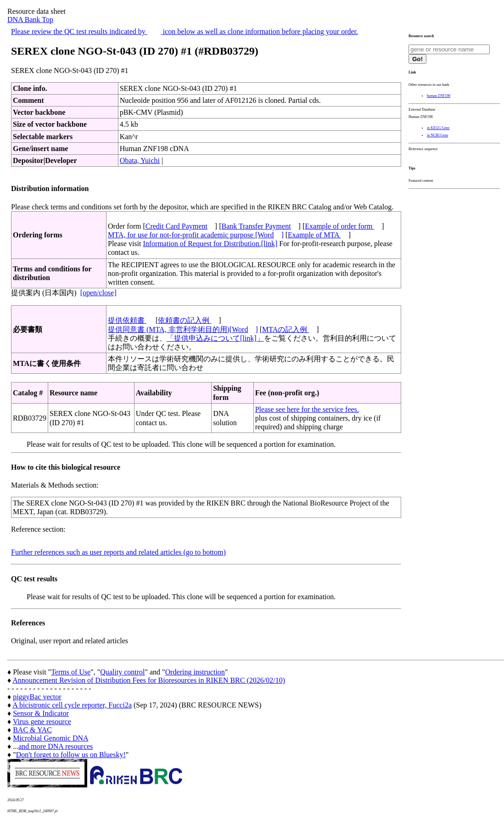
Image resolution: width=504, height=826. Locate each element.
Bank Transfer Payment (256, 226)
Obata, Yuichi (140, 160)
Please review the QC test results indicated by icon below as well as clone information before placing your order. (185, 31)
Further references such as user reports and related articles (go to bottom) (118, 552)
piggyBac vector (37, 697)
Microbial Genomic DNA (50, 738)
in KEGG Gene (438, 128)
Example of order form (339, 226)
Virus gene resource (42, 722)
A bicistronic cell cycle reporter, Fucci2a (72, 705)
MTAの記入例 (286, 329)
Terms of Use (71, 672)
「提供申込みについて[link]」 (215, 338)
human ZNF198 (439, 96)
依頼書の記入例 (185, 320)
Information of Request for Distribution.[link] (210, 244)
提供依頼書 (127, 320)
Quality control (122, 672)
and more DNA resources (56, 746)
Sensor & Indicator (41, 713)
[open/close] (98, 293)
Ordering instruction (195, 672)
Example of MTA (314, 235)
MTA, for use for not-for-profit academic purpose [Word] (196, 235)
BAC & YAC (32, 730)
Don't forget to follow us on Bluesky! (71, 755)
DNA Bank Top (30, 20)
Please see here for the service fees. (307, 409)
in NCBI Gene (437, 135)
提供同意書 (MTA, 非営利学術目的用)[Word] (183, 329)
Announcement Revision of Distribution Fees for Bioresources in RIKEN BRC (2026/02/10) (149, 680)
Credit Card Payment (176, 226)
